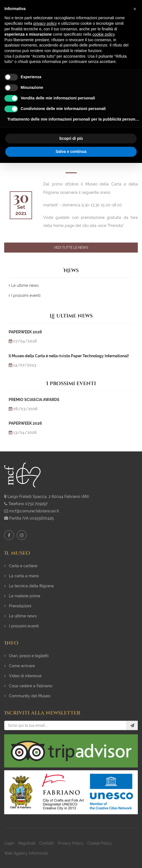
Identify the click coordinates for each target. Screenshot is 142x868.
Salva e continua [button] (71, 151)
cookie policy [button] (103, 34)
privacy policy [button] (45, 23)
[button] (135, 9)
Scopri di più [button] (71, 138)
